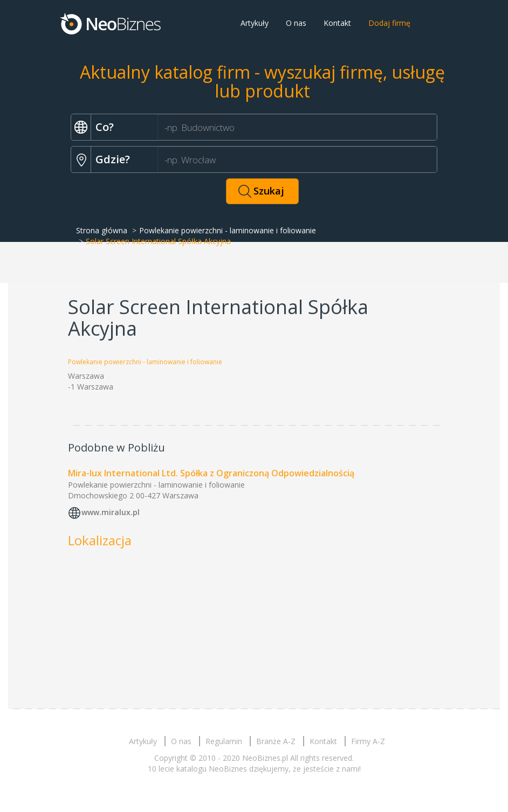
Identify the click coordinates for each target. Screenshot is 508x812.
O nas (296, 23)
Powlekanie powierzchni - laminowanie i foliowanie (228, 230)
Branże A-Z (276, 741)
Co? (105, 127)
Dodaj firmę (389, 23)
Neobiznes (111, 23)
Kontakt (337, 23)
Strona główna (102, 230)
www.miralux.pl (111, 512)
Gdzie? (113, 159)
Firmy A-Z (368, 741)
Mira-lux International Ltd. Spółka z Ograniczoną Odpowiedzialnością (211, 473)
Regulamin (224, 741)
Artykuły (255, 23)
